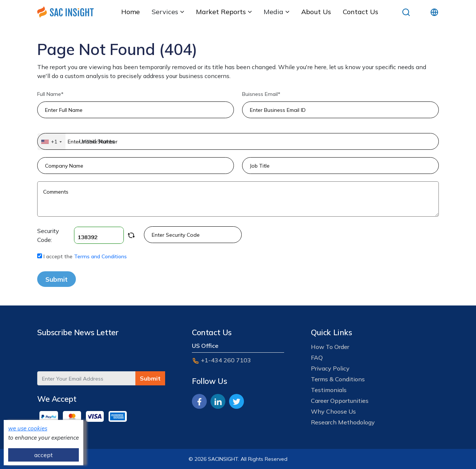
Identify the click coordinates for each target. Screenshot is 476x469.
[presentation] (94, 357)
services (168, 12)
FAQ (317, 358)
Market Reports (224, 12)
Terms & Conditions (338, 379)
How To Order (330, 347)
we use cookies (28, 428)
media (276, 12)
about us (316, 12)
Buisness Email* (261, 94)
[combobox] (52, 142)
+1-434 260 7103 (221, 360)
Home (131, 12)
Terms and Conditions (100, 256)
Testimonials (329, 390)
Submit (57, 279)
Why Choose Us (333, 411)
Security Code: (86, 235)
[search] (406, 12)
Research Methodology (343, 422)
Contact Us (361, 12)
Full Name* (50, 94)
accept (44, 455)
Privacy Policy (330, 368)
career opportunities (340, 401)
